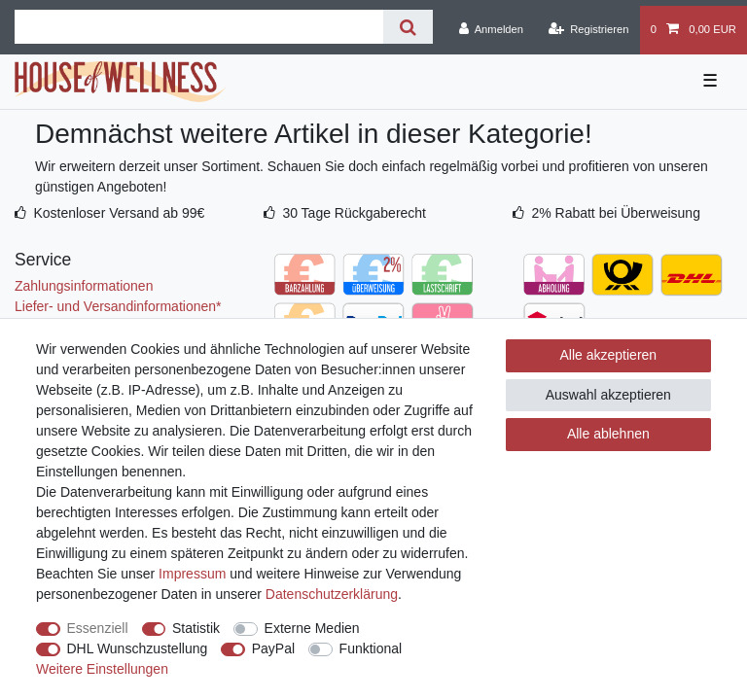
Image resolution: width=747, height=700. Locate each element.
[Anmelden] (491, 30)
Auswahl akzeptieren (608, 395)
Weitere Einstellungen (102, 669)
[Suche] (408, 27)
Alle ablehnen (608, 434)
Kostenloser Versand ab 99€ (119, 213)
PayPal (273, 648)
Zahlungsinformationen (84, 286)
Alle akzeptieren (609, 355)
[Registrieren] (588, 30)
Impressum (192, 574)
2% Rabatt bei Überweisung (616, 213)
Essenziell (98, 628)
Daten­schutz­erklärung (332, 594)
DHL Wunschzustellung (138, 648)
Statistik (196, 628)
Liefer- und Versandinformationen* (118, 306)
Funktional (371, 648)
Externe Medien (312, 628)
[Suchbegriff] (199, 27)
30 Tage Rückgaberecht (354, 213)
